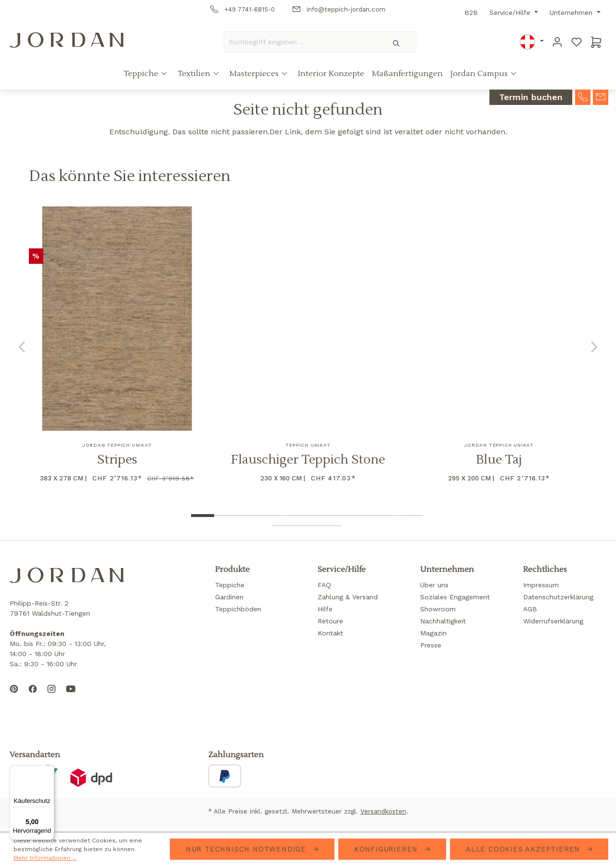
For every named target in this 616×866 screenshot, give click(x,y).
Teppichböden (238, 609)
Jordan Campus (480, 74)
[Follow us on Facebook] (33, 697)
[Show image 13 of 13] (330, 526)
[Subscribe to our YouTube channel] (71, 697)
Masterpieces (255, 74)
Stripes (117, 460)
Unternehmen (572, 13)
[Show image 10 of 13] (411, 516)
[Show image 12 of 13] (307, 526)
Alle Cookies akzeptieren (524, 849)
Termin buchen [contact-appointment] (531, 97)
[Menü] (49, 771)
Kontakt (330, 633)
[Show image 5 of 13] (295, 516)
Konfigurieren (387, 849)
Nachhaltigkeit (443, 621)
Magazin (433, 633)
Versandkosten (383, 811)
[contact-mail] (601, 96)
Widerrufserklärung (553, 621)
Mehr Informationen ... (45, 858)
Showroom (438, 609)
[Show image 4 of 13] (272, 516)
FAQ (324, 585)
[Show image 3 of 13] (249, 516)
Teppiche (142, 74)
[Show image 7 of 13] (342, 516)
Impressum (541, 585)
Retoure (330, 621)
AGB (530, 609)
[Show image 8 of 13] (365, 516)
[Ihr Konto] (557, 42)
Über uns (434, 585)
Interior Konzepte (331, 74)
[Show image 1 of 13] (203, 516)
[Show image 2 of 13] (226, 516)
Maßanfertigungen (407, 74)
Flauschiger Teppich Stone (308, 460)
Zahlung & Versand (348, 597)
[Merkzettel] (577, 42)
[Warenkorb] (596, 42)
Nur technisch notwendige (247, 849)
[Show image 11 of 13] (283, 526)
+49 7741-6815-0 (243, 9)
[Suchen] (397, 42)
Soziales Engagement (455, 597)
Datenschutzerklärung (558, 597)
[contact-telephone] (583, 96)
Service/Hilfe (511, 13)
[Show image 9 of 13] (388, 516)
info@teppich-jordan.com (339, 9)
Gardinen (229, 597)
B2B (471, 13)
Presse (431, 645)
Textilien (195, 74)
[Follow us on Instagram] (51, 697)
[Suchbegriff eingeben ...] (301, 42)
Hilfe (325, 609)
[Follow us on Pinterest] (14, 697)
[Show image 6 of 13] (319, 516)
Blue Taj (499, 460)
